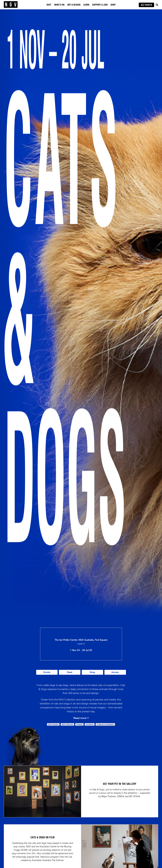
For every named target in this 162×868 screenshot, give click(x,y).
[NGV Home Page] (11, 5)
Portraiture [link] (90, 725)
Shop (113, 5)
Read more (81, 718)
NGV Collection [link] (67, 725)
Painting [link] (79, 725)
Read (70, 672)
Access (115, 672)
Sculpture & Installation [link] (105, 725)
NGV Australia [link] (53, 725)
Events (47, 672)
